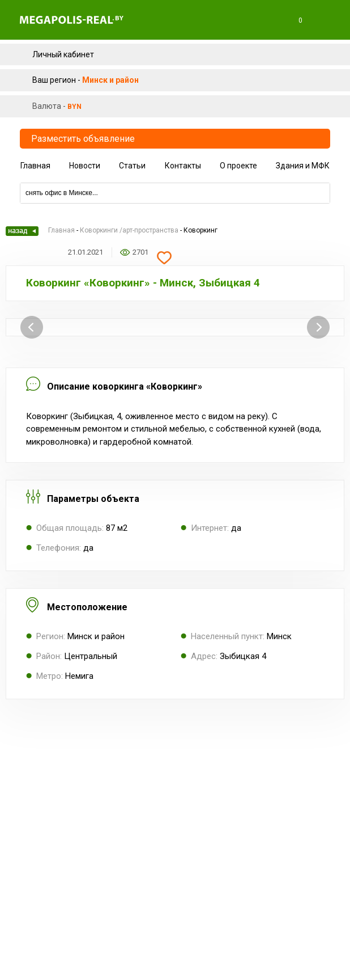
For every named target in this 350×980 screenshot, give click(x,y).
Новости (85, 166)
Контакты (183, 166)
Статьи (132, 166)
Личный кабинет (63, 54)
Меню (327, 20)
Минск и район (110, 80)
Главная (35, 166)
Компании (175, 178)
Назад (22, 231)
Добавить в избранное (164, 258)
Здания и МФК (303, 166)
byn (74, 107)
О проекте (238, 166)
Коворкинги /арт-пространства (129, 230)
